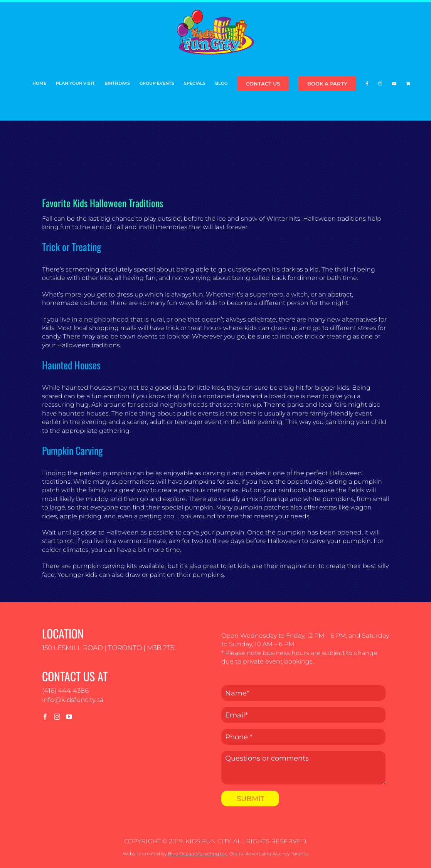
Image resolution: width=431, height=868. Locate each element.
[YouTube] (69, 717)
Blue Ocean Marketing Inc (198, 854)
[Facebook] (45, 717)
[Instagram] (57, 717)
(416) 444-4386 (65, 690)
